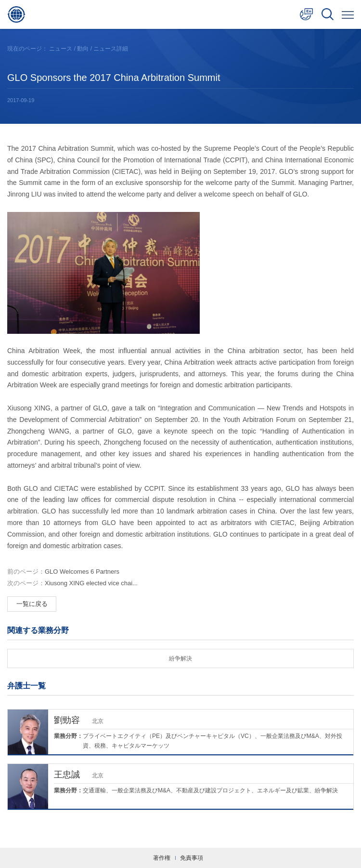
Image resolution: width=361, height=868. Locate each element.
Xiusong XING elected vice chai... (72, 583)
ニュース (61, 49)
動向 (83, 49)
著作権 (162, 858)
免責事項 (192, 858)
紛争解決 (180, 658)
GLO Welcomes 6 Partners (63, 572)
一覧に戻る (32, 604)
